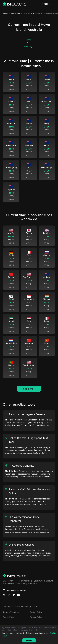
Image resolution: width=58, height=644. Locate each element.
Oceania (27, 14)
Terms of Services (11, 612)
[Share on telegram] (14, 595)
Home (5, 14)
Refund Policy (36, 617)
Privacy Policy (36, 612)
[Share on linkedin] (9, 595)
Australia (36, 14)
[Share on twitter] (4, 595)
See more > (29, 389)
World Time (15, 14)
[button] (46, 4)
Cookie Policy (9, 617)
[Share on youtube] (18, 595)
